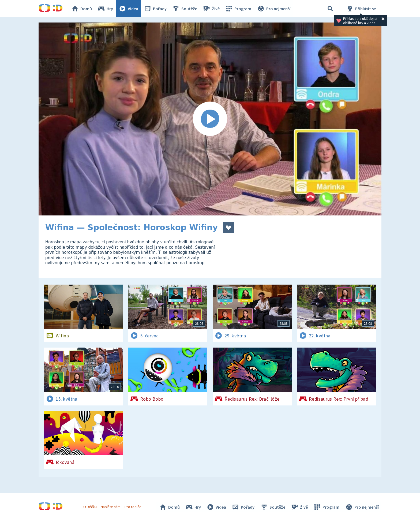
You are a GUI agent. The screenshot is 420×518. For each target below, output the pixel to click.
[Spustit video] (210, 119)
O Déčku (90, 507)
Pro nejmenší (274, 9)
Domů (82, 9)
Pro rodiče (133, 507)
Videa (129, 9)
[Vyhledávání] (330, 9)
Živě (211, 9)
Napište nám (111, 507)
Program (238, 9)
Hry (105, 9)
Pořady (155, 9)
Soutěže (185, 9)
